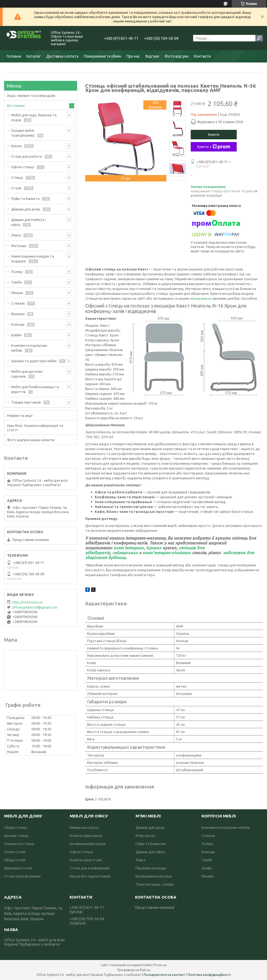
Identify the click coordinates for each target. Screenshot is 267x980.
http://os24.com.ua (27, 602)
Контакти (202, 56)
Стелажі (18, 303)
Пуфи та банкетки (151, 844)
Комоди (18, 324)
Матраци (19, 246)
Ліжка (16, 235)
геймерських (125, 553)
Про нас (133, 56)
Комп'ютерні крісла (86, 836)
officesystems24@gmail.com (35, 607)
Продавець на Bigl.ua (134, 970)
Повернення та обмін (103, 56)
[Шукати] (259, 38)
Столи (16, 188)
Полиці (17, 272)
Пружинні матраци (151, 868)
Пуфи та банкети (25, 199)
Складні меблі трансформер (23, 133)
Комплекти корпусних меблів (29, 348)
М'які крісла (145, 836)
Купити (214, 134)
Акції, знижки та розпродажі (31, 95)
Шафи (16, 335)
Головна (14, 56)
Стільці (17, 177)
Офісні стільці (23, 167)
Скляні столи (15, 852)
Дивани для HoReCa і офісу (28, 222)
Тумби (16, 282)
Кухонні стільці (16, 836)
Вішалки (18, 314)
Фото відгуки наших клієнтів (31, 440)
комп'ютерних (129, 548)
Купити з (214, 147)
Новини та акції (20, 415)
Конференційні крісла (88, 844)
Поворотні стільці (19, 844)
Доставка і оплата (62, 56)
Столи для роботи (27, 156)
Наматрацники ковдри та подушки (32, 259)
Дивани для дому (26, 209)
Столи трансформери (22, 876)
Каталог (34, 56)
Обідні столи (15, 860)
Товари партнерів (26, 402)
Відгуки (152, 56)
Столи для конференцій (90, 868)
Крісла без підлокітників (90, 876)
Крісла (16, 146)
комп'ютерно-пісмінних (167, 553)
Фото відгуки (177, 56)
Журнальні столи (18, 868)
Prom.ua (160, 965)
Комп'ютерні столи (86, 860)
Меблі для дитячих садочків (27, 374)
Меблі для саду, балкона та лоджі (34, 117)
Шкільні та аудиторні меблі (34, 361)
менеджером (201, 298)
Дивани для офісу (150, 852)
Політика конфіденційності (209, 975)
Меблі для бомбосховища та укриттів (35, 389)
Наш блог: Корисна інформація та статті (35, 428)
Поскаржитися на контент (164, 975)
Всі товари (16, 105)
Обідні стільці (16, 827)
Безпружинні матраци (154, 876)
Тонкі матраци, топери (155, 884)
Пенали (17, 293)
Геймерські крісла (84, 827)
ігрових (154, 548)
